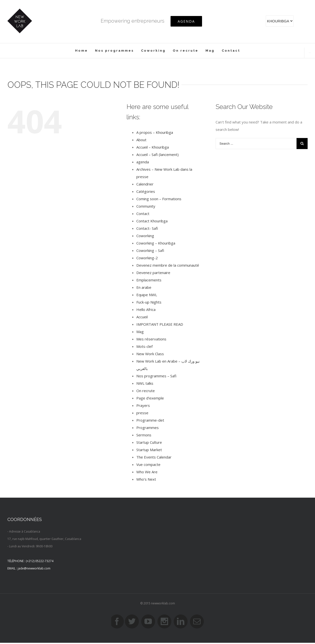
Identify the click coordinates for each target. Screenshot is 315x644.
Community (146, 206)
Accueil (142, 317)
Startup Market (149, 450)
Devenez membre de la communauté (168, 265)
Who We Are (147, 472)
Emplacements (149, 280)
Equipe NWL (147, 295)
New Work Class (150, 354)
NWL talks (145, 383)
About (141, 140)
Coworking (145, 236)
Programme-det (150, 420)
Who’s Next (146, 479)
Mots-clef (144, 346)
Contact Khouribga (152, 221)
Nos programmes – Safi (156, 376)
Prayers (143, 405)
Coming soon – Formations (159, 199)
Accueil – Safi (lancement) (157, 154)
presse (142, 413)
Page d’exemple (150, 398)
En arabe (144, 287)
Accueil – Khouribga (153, 147)
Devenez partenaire (153, 273)
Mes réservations (151, 339)
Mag (140, 332)
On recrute (146, 391)
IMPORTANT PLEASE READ (160, 324)
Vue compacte (148, 464)
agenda (143, 162)
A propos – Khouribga (155, 132)
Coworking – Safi (150, 250)
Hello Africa (146, 309)
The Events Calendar (154, 457)
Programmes (148, 428)
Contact (143, 214)
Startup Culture (149, 442)
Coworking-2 (147, 258)
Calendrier (145, 184)
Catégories (146, 191)
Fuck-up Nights (149, 302)
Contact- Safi (147, 228)
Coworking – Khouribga (156, 243)
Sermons (144, 435)
